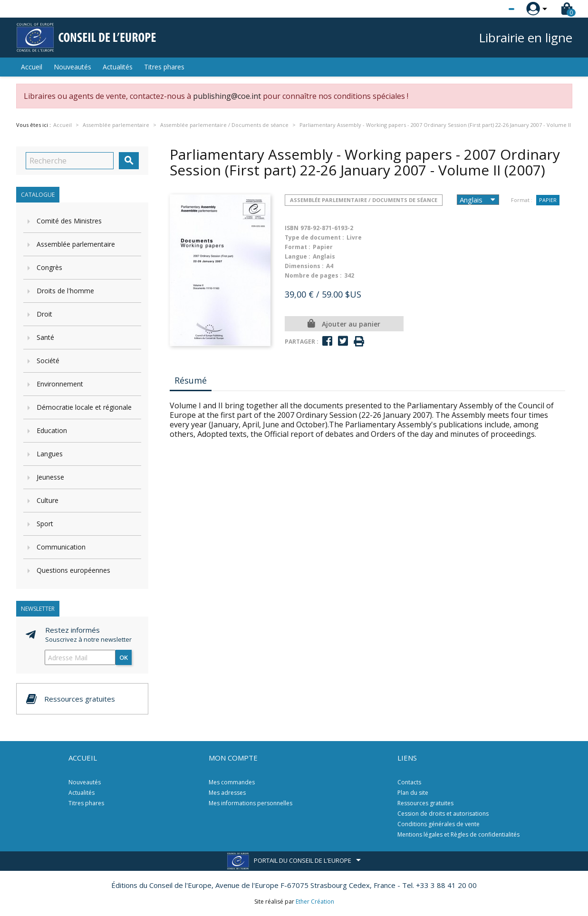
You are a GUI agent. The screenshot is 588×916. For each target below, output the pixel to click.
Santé (45, 337)
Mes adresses (227, 793)
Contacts (409, 782)
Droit (44, 314)
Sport (45, 524)
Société (48, 361)
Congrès (49, 267)
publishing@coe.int (227, 96)
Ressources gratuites (425, 803)
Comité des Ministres (69, 221)
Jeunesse (50, 477)
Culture (48, 500)
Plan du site (413, 793)
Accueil (32, 67)
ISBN (292, 228)
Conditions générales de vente (439, 824)
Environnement (60, 384)
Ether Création (315, 902)
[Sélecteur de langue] (492, 9)
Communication (61, 547)
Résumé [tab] (191, 380)
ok (124, 657)
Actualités (118, 67)
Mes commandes (232, 782)
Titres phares (164, 67)
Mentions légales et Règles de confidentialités (458, 834)
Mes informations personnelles (251, 803)
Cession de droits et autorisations (443, 814)
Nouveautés (72, 67)
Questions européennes (73, 570)
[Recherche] (70, 161)
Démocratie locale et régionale (84, 407)
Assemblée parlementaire (76, 244)
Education (52, 430)
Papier (548, 200)
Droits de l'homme (65, 291)
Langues (50, 454)
